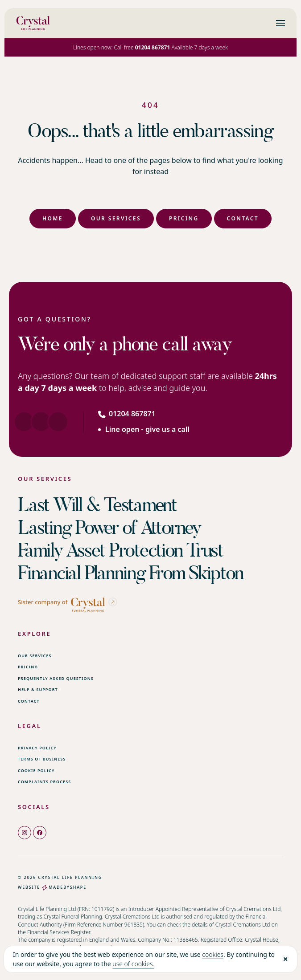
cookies (213, 954)
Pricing (184, 218)
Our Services (116, 218)
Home (53, 218)
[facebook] (40, 832)
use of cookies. (133, 964)
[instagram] (25, 832)
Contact (243, 218)
